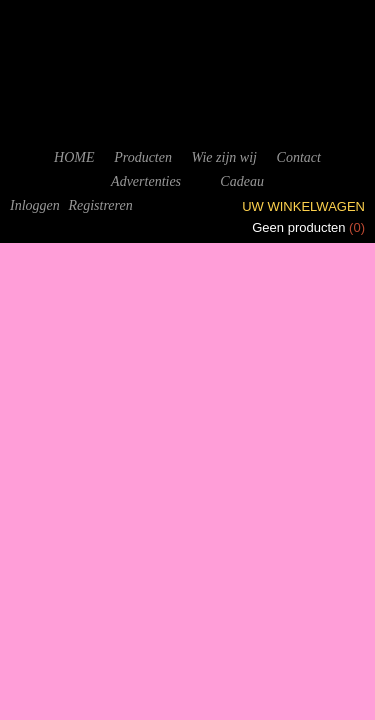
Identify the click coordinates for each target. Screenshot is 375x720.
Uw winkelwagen (303, 206)
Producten (143, 157)
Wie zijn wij (224, 157)
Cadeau (242, 181)
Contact (299, 157)
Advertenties (146, 181)
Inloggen (35, 205)
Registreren (100, 205)
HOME (74, 157)
